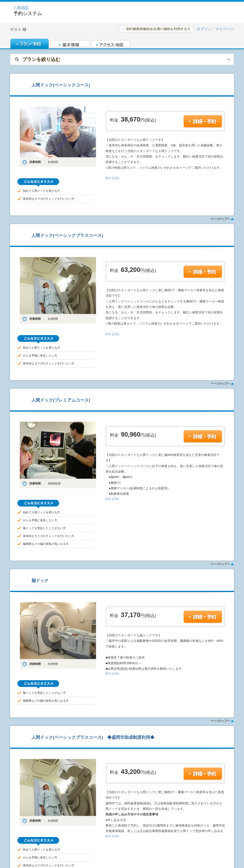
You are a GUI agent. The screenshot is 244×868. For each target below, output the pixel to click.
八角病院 (21, 8)
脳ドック (40, 580)
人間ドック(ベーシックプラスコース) (67, 235)
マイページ (224, 29)
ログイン (204, 29)
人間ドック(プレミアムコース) (61, 400)
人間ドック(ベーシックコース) (61, 85)
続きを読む (113, 178)
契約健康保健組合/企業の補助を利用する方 (158, 29)
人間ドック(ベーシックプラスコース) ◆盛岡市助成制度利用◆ (93, 737)
